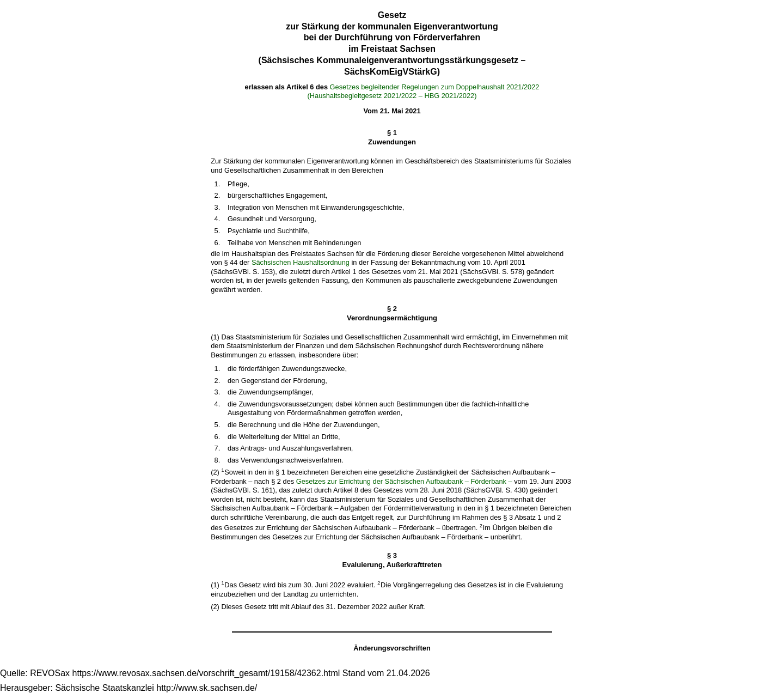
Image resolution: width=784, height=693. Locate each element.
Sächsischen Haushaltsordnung (301, 262)
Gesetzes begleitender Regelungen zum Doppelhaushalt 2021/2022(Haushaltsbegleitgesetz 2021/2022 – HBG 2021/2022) (424, 92)
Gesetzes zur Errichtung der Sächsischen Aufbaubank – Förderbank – (404, 481)
